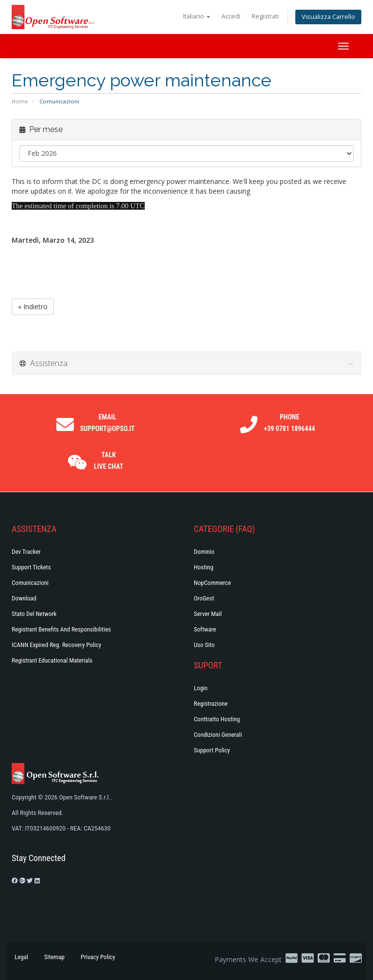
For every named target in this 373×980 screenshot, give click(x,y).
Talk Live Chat (109, 461)
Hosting (203, 567)
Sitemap (54, 957)
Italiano (197, 16)
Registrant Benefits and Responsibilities (61, 629)
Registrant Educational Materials (52, 660)
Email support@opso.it (107, 423)
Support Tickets (31, 567)
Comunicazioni (30, 583)
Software (205, 629)
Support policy (212, 750)
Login (201, 688)
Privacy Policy (98, 957)
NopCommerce (212, 583)
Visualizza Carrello (328, 17)
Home (20, 101)
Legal (21, 957)
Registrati (265, 16)
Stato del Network (34, 614)
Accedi (231, 16)
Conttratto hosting (217, 719)
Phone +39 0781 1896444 (290, 423)
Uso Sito (204, 645)
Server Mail (208, 614)
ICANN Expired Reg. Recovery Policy (56, 645)
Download (24, 598)
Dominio (204, 552)
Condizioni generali (218, 735)
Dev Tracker (26, 552)
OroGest (204, 598)
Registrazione (211, 704)
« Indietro (33, 307)
